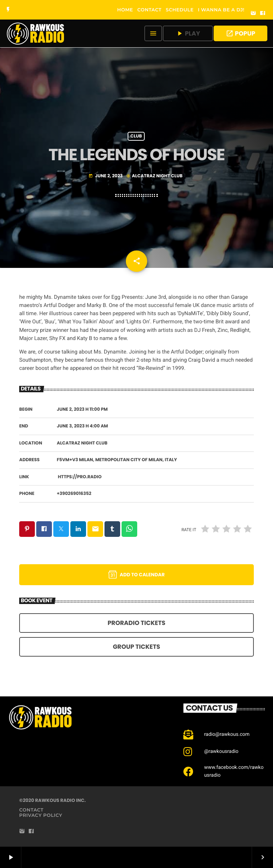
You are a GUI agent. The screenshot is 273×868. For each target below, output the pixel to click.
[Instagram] (253, 14)
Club (136, 136)
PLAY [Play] (188, 33)
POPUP (240, 33)
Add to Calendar (137, 575)
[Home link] (36, 33)
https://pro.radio (80, 477)
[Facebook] (263, 14)
